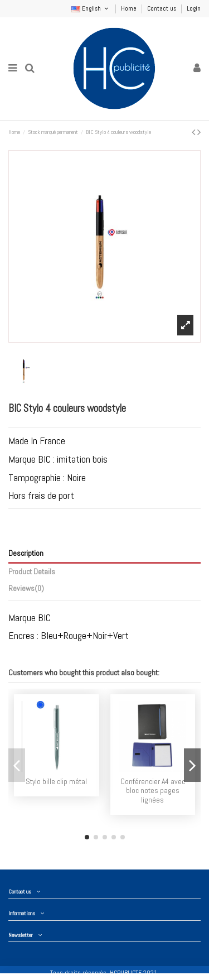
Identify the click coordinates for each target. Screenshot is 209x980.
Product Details (32, 572)
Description (26, 553)
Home (130, 8)
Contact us (162, 8)
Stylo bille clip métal (56, 782)
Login (194, 8)
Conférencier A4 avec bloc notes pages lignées (153, 791)
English (91, 8)
